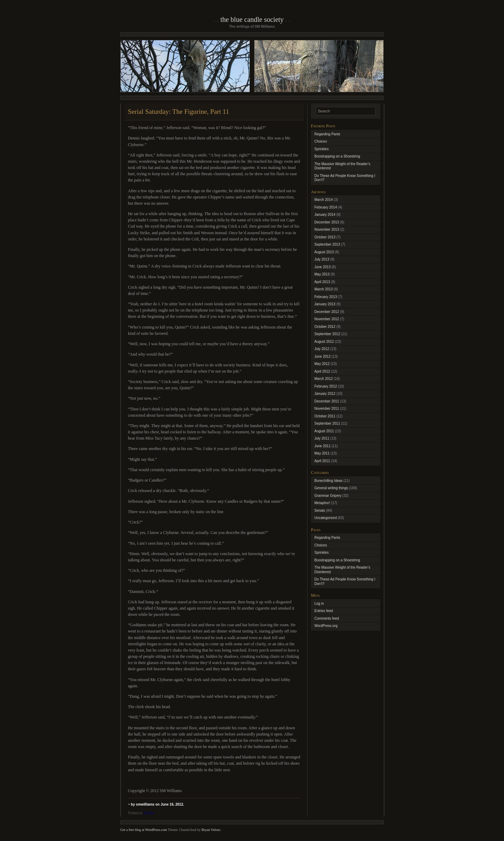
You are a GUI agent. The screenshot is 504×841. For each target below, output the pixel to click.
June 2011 (323, 446)
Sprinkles (321, 149)
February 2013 (326, 297)
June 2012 (323, 356)
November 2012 (327, 319)
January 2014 (325, 215)
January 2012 (325, 394)
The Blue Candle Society (252, 19)
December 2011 (327, 401)
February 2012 (326, 386)
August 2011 (324, 431)
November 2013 (327, 230)
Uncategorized (325, 518)
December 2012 (327, 312)
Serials (149, 813)
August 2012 (324, 342)
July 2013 (322, 259)
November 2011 (327, 409)
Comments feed (327, 618)
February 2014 (326, 207)
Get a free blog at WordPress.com (144, 830)
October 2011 (325, 416)
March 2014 (324, 200)
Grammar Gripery (328, 496)
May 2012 (322, 364)
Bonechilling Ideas (328, 481)
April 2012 (322, 371)
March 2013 (324, 289)
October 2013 (325, 237)
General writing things (331, 488)
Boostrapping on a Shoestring (337, 156)
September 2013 (327, 244)
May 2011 (322, 453)
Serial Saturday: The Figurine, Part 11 (179, 112)
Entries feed (324, 611)
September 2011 (327, 423)
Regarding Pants (327, 134)
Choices (321, 141)
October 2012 (325, 327)
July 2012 (322, 349)
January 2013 (325, 304)
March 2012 (324, 379)
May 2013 (322, 274)
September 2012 (327, 334)
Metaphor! (322, 503)
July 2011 (322, 438)
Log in (319, 604)
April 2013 (322, 282)
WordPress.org (326, 626)
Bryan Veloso (211, 830)
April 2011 (322, 461)
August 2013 (324, 252)
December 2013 (327, 222)
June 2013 (323, 267)
